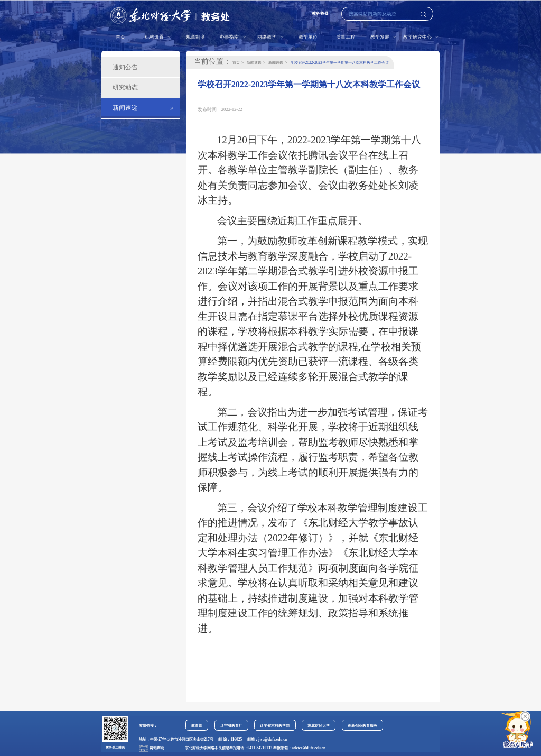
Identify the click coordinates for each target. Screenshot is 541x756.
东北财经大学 (319, 726)
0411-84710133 (260, 748)
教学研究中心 (418, 37)
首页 (120, 37)
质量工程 (346, 37)
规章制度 (195, 37)
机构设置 (155, 37)
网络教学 (267, 37)
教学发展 (380, 37)
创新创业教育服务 (362, 726)
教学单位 (308, 37)
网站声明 (157, 748)
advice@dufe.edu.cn (309, 748)
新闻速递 (125, 108)
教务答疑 (320, 13)
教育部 (197, 726)
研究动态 (125, 87)
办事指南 (230, 37)
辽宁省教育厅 (231, 726)
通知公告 (125, 67)
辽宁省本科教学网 (275, 726)
